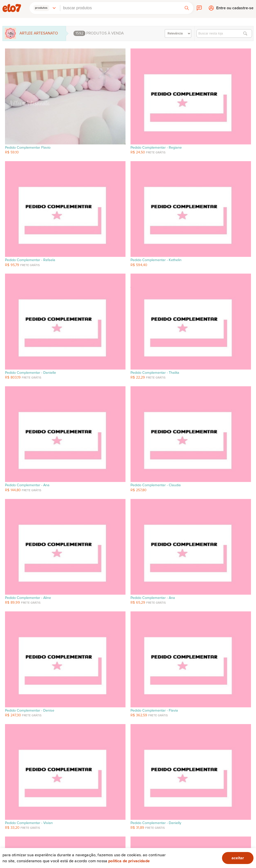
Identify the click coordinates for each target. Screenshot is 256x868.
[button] (45, 8)
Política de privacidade (129, 861)
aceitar (238, 858)
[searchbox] (120, 8)
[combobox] (120, 8)
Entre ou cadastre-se (235, 9)
